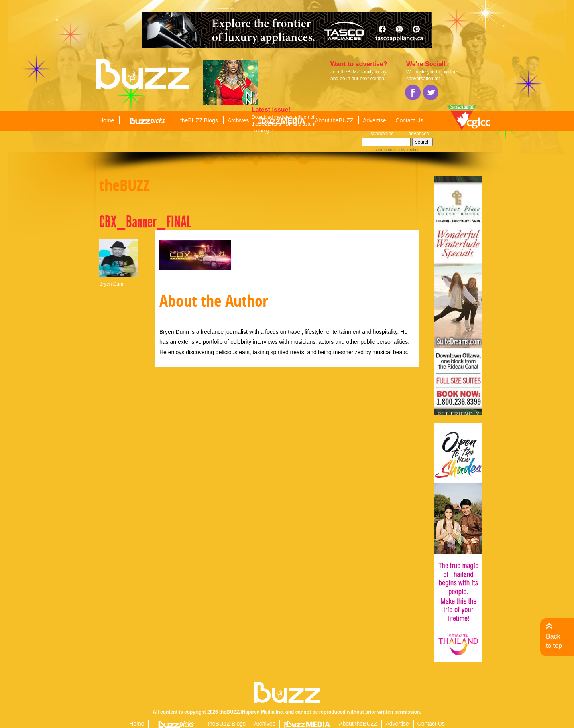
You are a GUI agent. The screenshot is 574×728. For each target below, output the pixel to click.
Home (107, 120)
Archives (238, 120)
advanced (419, 134)
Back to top (554, 641)
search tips (382, 134)
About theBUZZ (334, 120)
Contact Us (409, 120)
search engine (387, 150)
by (410, 150)
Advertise (374, 120)
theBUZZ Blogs (199, 120)
